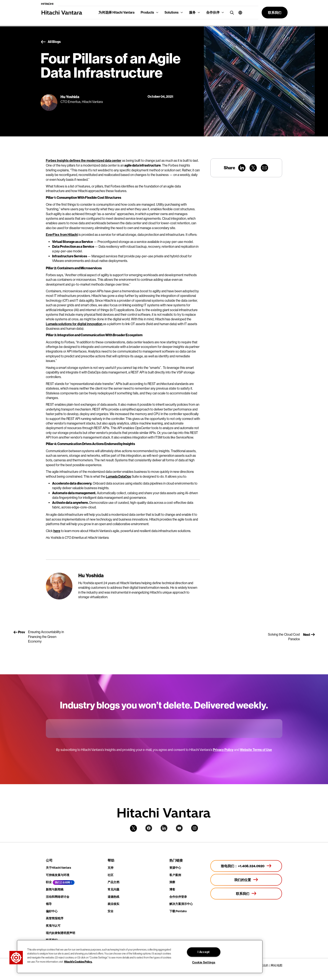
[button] (239, 13)
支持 (111, 868)
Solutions (172, 12)
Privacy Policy (223, 750)
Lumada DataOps (118, 477)
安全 (111, 911)
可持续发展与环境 (58, 875)
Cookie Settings (204, 963)
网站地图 (277, 965)
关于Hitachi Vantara (58, 868)
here (57, 531)
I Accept (204, 952)
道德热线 (113, 897)
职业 (49, 882)
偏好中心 (52, 911)
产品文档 (113, 882)
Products (147, 12)
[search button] (231, 12)
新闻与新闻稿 (55, 890)
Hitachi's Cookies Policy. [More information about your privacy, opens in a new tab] (78, 961)
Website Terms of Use (256, 750)
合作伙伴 (213, 12)
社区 (111, 875)
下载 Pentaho (178, 911)
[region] (140, 957)
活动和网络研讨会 (58, 897)
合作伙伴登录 (178, 897)
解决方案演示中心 (181, 904)
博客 (172, 890)
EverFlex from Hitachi (62, 235)
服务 (192, 12)
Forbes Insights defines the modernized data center (84, 161)
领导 (49, 904)
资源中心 (175, 868)
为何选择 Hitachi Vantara (116, 12)
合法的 (264, 965)
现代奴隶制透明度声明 (60, 933)
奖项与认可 (53, 926)
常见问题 (113, 890)
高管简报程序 (55, 918)
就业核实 (113, 904)
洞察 (172, 882)
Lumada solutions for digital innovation (74, 324)
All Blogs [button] (51, 42)
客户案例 (175, 875)
